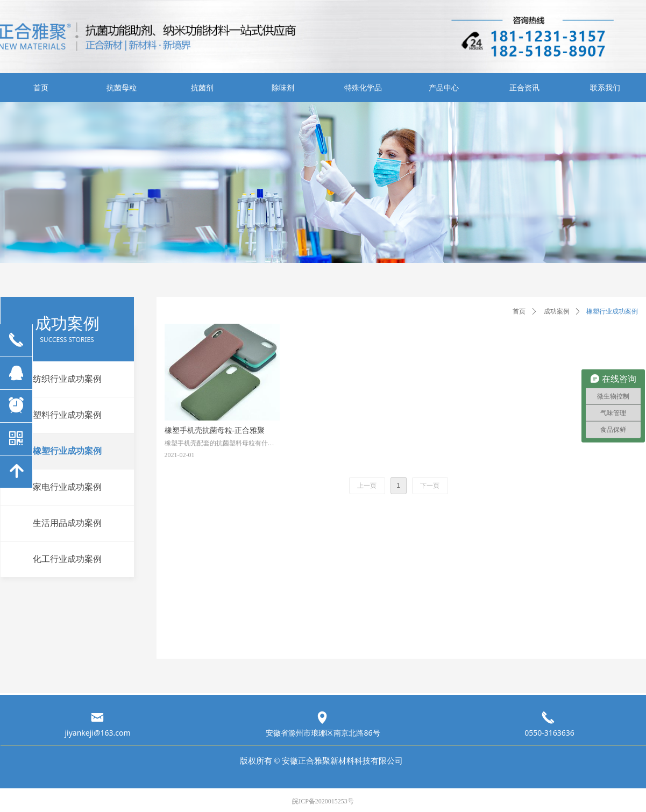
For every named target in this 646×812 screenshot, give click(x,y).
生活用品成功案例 (67, 523)
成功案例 (557, 311)
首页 (519, 311)
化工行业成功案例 (67, 559)
